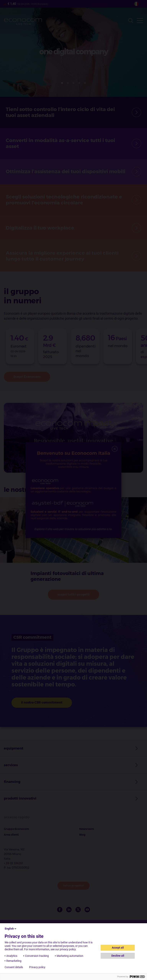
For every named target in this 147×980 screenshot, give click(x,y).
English (11, 929)
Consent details (14, 967)
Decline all (118, 956)
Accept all (118, 948)
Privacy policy (37, 967)
